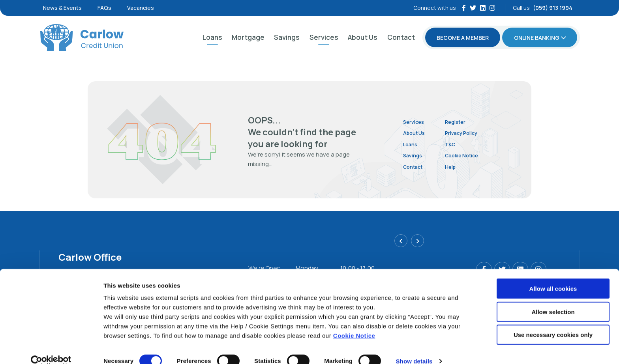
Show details (414, 348)
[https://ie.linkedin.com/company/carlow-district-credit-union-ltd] (483, 8)
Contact (401, 37)
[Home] (81, 37)
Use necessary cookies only (553, 322)
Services (324, 37)
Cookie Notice (354, 323)
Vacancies (141, 8)
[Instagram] (492, 8)
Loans (212, 37)
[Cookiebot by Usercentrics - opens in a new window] (51, 349)
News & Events (62, 8)
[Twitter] (473, 8)
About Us (363, 37)
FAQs (104, 8)
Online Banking (537, 38)
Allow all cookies (553, 276)
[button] (402, 243)
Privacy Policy (474, 133)
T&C (460, 144)
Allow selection (553, 299)
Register (466, 122)
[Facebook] (464, 8)
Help (460, 167)
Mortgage (248, 37)
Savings (287, 37)
